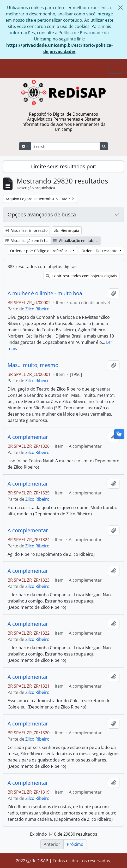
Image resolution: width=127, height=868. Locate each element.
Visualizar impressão (26, 230)
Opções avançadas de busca (42, 214)
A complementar (28, 437)
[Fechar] (120, 8)
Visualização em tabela (76, 241)
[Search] (65, 146)
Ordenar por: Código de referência (41, 251)
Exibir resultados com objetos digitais (81, 276)
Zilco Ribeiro (37, 309)
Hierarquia (67, 230)
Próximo (75, 844)
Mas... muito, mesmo (33, 365)
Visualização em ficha (27, 241)
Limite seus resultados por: (64, 166)
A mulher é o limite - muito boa (45, 293)
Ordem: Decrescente (100, 251)
